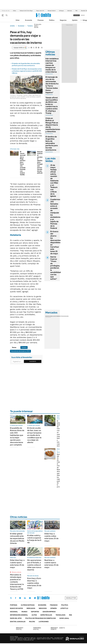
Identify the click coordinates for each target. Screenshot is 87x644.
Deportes (35, 612)
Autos (34, 615)
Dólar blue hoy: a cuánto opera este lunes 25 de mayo (17, 564)
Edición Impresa (49, 612)
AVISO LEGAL (64, 618)
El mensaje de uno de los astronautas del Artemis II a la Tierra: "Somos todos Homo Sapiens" (52, 85)
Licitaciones (44, 622)
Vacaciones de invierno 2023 (20, 351)
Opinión (75, 20)
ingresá (83, 15)
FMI (76, 11)
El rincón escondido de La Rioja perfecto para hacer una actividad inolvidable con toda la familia (24, 163)
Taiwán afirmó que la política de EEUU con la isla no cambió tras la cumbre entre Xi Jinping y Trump (52, 105)
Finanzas (41, 20)
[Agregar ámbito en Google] (19, 48)
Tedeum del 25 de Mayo (26, 11)
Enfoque (61, 11)
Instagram (20, 598)
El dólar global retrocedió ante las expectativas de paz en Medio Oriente (17, 538)
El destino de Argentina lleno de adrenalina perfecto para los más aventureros (26, 64)
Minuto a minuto (17, 572)
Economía (29, 20)
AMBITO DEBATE (58, 629)
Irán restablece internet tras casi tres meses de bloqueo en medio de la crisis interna (52, 65)
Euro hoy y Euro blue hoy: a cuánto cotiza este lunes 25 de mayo (34, 583)
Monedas (48, 316)
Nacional (14, 612)
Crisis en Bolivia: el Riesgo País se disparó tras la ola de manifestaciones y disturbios (53, 125)
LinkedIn (25, 598)
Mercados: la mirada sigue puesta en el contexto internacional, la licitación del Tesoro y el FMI (17, 582)
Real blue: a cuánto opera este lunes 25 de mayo (51, 564)
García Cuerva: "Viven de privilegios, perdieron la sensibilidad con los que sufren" (56, 268)
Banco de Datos (16, 608)
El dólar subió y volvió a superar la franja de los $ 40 (34, 539)
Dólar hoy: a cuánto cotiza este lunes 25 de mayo (51, 537)
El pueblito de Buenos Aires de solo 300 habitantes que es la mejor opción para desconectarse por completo (17, 436)
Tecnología (61, 615)
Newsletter (83, 20)
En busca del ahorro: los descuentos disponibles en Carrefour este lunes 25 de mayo (55, 242)
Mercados (31, 608)
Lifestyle (64, 608)
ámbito (12, 26)
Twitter (11, 598)
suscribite (77, 15)
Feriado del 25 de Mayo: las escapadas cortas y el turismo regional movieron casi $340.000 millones (27, 71)
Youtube (30, 598)
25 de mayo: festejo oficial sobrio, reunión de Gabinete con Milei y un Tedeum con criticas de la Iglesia (54, 181)
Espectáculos (46, 615)
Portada (14, 605)
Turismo (30, 26)
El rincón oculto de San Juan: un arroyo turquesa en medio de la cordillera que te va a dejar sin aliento (34, 435)
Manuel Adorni (52, 11)
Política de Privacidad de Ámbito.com (41, 618)
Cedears (66, 316)
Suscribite (33, 361)
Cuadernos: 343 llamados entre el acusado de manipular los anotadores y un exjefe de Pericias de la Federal (55, 214)
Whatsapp (35, 598)
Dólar (15, 11)
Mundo (24, 612)
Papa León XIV (40, 11)
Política (52, 20)
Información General (19, 615)
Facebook (16, 598)
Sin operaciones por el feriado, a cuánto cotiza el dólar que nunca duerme (34, 565)
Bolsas (53, 316)
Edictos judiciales (18, 622)
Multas (32, 622)
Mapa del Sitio (16, 618)
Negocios (63, 20)
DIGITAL (20, 629)
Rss (70, 615)
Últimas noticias (28, 605)
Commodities (59, 316)
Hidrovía (70, 11)
